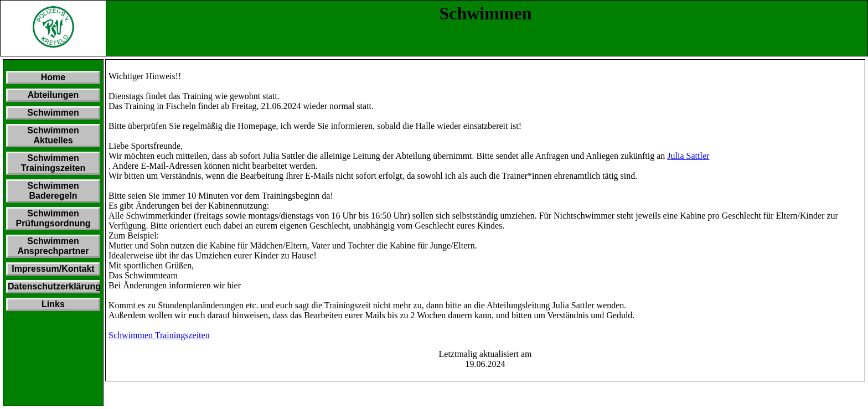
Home (53, 77)
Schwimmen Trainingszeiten (53, 163)
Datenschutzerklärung (54, 286)
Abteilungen (53, 95)
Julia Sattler (688, 156)
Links (53, 304)
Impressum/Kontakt (53, 269)
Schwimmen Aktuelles (53, 135)
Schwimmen (53, 113)
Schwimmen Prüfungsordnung (53, 218)
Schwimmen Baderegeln (53, 191)
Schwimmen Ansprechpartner (53, 246)
